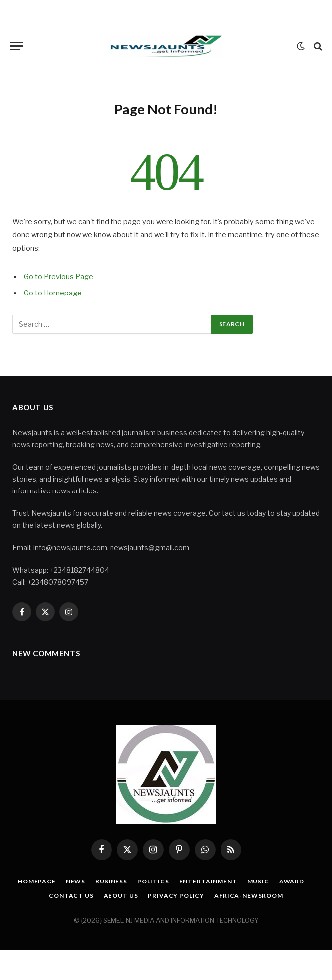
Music (258, 881)
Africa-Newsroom (249, 896)
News (75, 881)
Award (292, 881)
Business (111, 881)
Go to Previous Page (58, 277)
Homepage (37, 881)
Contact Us (71, 896)
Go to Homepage (53, 293)
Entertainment (208, 881)
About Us (121, 896)
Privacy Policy (176, 896)
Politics (153, 881)
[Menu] (16, 46)
